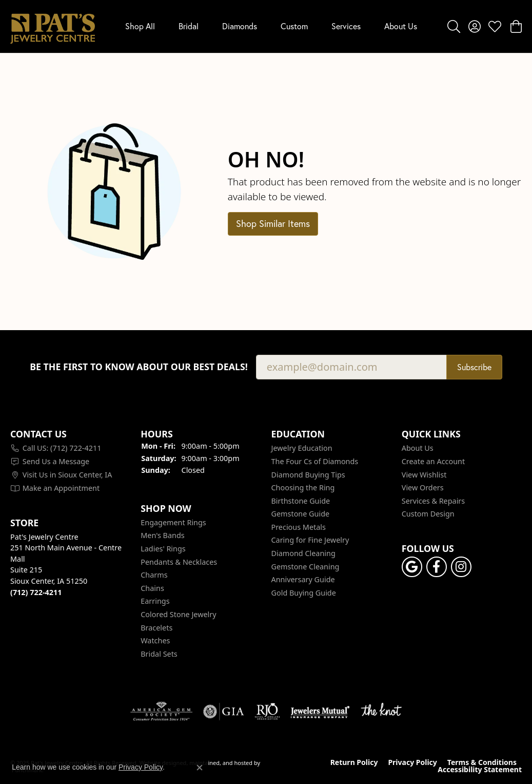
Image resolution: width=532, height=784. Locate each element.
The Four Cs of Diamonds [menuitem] (315, 461)
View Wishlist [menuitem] (424, 474)
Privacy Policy (412, 762)
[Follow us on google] (412, 567)
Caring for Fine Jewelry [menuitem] (310, 540)
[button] (70, 434)
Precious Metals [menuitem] (299, 527)
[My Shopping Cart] (515, 26)
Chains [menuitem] (152, 588)
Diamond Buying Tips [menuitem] (308, 474)
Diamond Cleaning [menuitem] (303, 553)
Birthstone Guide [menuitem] (301, 501)
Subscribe (474, 367)
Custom (294, 26)
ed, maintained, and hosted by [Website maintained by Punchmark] (220, 762)
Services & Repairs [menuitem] (433, 501)
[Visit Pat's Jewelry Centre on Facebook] (437, 567)
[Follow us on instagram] (461, 567)
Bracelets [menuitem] (156, 627)
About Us (401, 26)
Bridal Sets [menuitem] (159, 654)
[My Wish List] (495, 26)
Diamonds (240, 26)
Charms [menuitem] (154, 575)
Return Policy (354, 762)
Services (346, 26)
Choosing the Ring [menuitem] (303, 488)
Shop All (140, 26)
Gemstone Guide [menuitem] (301, 514)
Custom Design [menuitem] (428, 514)
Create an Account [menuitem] (433, 461)
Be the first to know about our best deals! (139, 367)
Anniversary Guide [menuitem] (303, 580)
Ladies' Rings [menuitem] (163, 549)
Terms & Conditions (482, 762)
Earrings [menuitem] (155, 601)
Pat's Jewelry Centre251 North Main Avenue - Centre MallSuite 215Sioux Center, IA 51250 (66, 564)
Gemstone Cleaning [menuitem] (306, 566)
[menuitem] (70, 448)
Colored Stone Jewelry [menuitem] (178, 615)
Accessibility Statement (480, 770)
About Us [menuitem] (418, 448)
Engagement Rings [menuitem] (173, 522)
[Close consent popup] (200, 768)
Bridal (189, 26)
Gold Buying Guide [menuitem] (304, 592)
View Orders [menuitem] (423, 488)
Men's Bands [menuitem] (162, 536)
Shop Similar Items (273, 224)
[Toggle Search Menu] (454, 26)
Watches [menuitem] (155, 641)
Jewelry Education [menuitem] (302, 448)
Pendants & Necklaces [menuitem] (179, 562)
